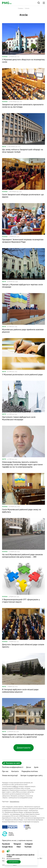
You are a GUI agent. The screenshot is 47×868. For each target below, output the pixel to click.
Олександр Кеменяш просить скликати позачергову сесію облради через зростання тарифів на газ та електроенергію (22, 464)
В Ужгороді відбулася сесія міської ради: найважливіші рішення (20, 691)
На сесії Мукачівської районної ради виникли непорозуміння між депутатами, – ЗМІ (22, 556)
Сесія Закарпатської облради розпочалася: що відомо (23, 196)
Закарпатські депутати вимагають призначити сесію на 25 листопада (23, 106)
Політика (5, 57)
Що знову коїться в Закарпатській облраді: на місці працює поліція (23, 151)
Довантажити (24, 748)
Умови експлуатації (10, 775)
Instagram (29, 844)
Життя (4, 147)
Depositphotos (15, 802)
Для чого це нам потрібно (13, 859)
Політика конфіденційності (13, 767)
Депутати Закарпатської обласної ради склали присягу (23, 646)
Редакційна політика (30, 771)
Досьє (29, 767)
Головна (20, 8)
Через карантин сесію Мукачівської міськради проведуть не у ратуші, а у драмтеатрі (23, 736)
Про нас (5, 771)
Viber (19, 847)
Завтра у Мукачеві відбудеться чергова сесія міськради (22, 286)
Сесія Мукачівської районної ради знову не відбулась (22, 511)
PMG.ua (15, 786)
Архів (36, 767)
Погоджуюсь (14, 862)
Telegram (17, 844)
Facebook (6, 844)
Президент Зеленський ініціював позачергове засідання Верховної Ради (23, 241)
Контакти (15, 771)
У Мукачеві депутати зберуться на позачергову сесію (23, 61)
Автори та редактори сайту (32, 775)
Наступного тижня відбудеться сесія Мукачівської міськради (19, 418)
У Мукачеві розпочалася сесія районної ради (22, 375)
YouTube (28, 847)
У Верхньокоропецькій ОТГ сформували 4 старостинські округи (21, 601)
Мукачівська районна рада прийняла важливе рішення (23, 331)
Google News (7, 847)
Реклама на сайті (12, 763)
